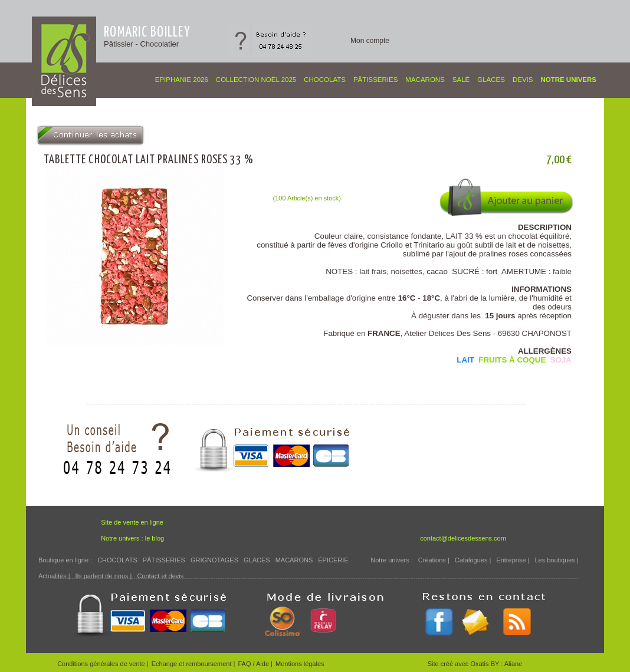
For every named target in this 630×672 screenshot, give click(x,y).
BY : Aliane (507, 664)
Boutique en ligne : (65, 560)
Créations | (434, 560)
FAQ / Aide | (255, 664)
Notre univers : (392, 560)
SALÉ (461, 80)
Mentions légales (300, 664)
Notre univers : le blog (132, 538)
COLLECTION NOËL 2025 (256, 80)
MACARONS (425, 80)
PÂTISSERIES (375, 80)
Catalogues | (473, 560)
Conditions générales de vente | (103, 664)
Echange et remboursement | (193, 664)
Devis (523, 80)
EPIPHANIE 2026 (182, 80)
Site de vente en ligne (132, 522)
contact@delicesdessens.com (463, 538)
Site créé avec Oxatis (459, 664)
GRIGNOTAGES (214, 560)
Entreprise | (513, 560)
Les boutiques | (556, 560)
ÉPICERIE (333, 560)
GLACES (491, 80)
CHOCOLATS (325, 80)
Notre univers (568, 80)
